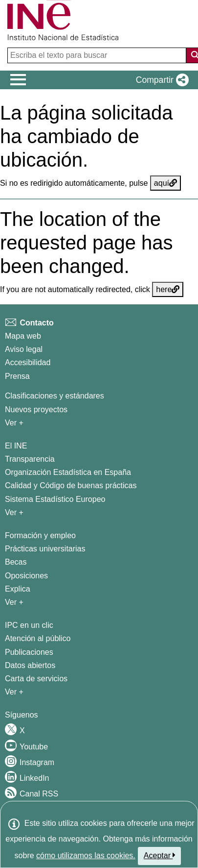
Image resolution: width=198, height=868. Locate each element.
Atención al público (38, 638)
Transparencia (30, 459)
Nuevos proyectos (36, 409)
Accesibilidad (28, 362)
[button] (160, 80)
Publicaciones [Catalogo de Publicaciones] (29, 652)
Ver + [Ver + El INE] (14, 512)
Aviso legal (24, 349)
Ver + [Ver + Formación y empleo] (14, 602)
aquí (165, 183)
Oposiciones (26, 576)
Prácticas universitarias (45, 549)
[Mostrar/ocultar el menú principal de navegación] (18, 80)
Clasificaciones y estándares (55, 396)
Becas (16, 562)
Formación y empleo (40, 535)
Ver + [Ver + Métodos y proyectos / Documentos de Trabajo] (14, 423)
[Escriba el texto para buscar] (98, 55)
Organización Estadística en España (68, 472)
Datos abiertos (30, 665)
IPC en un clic (29, 625)
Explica (18, 589)
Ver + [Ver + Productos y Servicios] (14, 692)
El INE (16, 446)
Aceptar (160, 855)
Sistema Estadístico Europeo (55, 499)
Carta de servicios (36, 679)
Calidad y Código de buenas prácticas (71, 485)
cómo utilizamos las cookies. (86, 856)
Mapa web (23, 336)
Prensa (17, 376)
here (168, 289)
